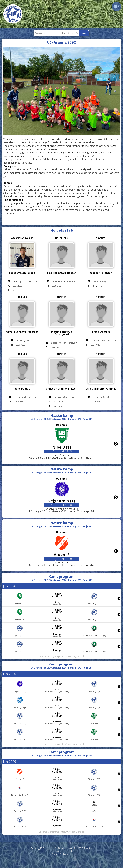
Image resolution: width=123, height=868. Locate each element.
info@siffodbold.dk (62, 851)
